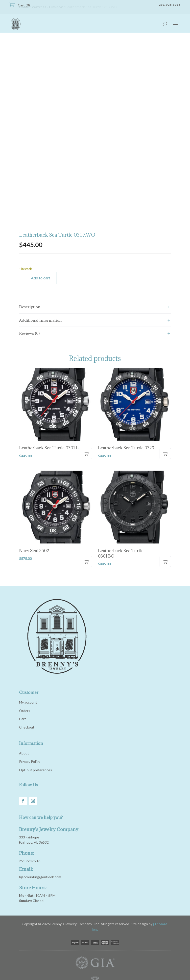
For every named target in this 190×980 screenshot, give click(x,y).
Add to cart (41, 278)
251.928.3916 (30, 861)
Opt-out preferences (36, 770)
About (24, 753)
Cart (24, 5)
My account (28, 702)
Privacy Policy (30, 761)
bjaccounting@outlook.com (40, 877)
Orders (25, 711)
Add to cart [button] (86, 454)
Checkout (27, 727)
